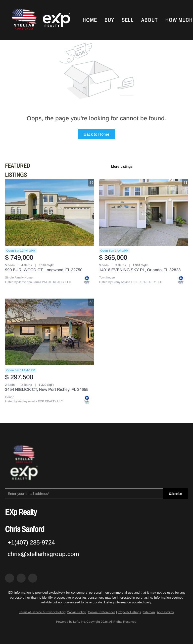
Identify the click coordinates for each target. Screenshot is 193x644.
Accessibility (165, 612)
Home (90, 20)
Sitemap (149, 612)
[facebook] (10, 578)
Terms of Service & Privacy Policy (42, 612)
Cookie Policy (76, 612)
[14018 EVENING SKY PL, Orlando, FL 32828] (143, 213)
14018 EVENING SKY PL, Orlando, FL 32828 (140, 270)
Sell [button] (128, 20)
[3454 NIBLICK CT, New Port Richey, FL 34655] (50, 332)
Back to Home (96, 134)
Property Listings (129, 612)
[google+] (33, 578)
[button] (24, 20)
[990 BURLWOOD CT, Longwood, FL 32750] (50, 213)
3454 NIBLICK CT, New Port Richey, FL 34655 (47, 389)
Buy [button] (109, 20)
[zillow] (21, 578)
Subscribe (175, 494)
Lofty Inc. (79, 622)
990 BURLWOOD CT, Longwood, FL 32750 (44, 270)
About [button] (150, 20)
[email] (84, 494)
